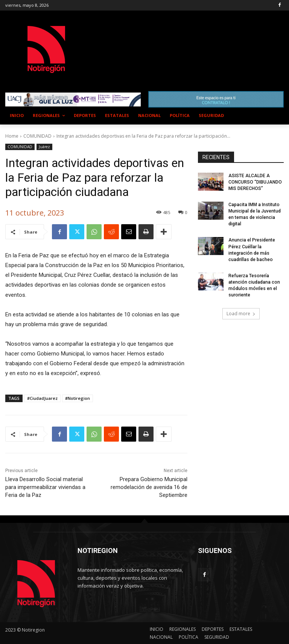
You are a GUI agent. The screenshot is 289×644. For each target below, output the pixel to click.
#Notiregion (78, 398)
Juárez (44, 147)
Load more (241, 312)
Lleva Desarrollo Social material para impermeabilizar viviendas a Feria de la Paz (45, 487)
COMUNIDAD (37, 136)
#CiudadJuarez (42, 398)
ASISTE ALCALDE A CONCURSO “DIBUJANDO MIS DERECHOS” (255, 182)
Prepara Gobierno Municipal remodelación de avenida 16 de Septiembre (149, 487)
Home (12, 136)
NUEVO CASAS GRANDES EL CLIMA (158, 42)
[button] (275, 116)
